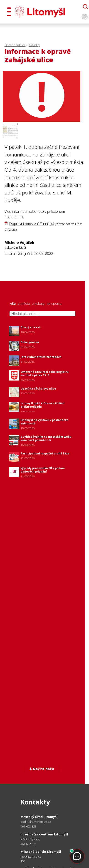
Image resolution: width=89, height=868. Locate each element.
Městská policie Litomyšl (41, 852)
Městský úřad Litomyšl (39, 817)
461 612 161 (28, 844)
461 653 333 (28, 826)
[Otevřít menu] (9, 12)
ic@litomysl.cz (30, 839)
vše (13, 304)
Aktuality (34, 45)
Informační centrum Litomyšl (44, 834)
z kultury (38, 304)
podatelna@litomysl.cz (36, 822)
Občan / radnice (15, 45)
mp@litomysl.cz (31, 857)
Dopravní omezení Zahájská (32, 224)
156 (23, 861)
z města (24, 304)
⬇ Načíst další (42, 769)
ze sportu (54, 304)
